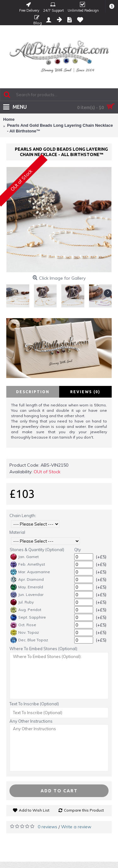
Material (17, 532)
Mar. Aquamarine (30, 572)
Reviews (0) (85, 392)
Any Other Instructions (31, 721)
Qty (78, 550)
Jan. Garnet (25, 557)
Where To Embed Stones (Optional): (44, 649)
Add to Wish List (34, 810)
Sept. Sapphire (28, 617)
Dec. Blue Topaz (29, 640)
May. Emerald (27, 587)
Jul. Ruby (22, 602)
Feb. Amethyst (28, 564)
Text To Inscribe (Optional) (34, 704)
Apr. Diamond (27, 580)
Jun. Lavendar (27, 595)
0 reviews (48, 827)
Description (33, 392)
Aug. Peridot (26, 610)
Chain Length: (23, 516)
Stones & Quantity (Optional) (37, 550)
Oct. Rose (23, 625)
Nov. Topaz (25, 632)
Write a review (76, 827)
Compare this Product (84, 810)
